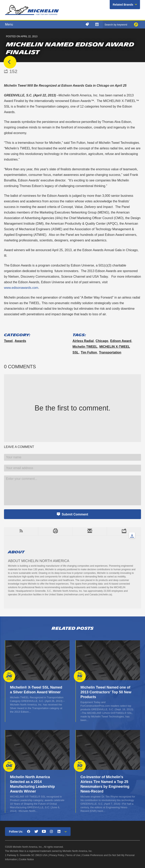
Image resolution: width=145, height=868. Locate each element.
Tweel (8, 341)
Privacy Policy (57, 855)
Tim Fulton (89, 352)
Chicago (102, 341)
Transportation (110, 352)
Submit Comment (75, 514)
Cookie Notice (26, 859)
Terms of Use (73, 855)
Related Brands (123, 5)
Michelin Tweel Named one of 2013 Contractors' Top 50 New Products (106, 692)
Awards (20, 341)
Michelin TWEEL (85, 347)
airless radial (83, 341)
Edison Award (121, 341)
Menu (9, 24)
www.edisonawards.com (21, 288)
